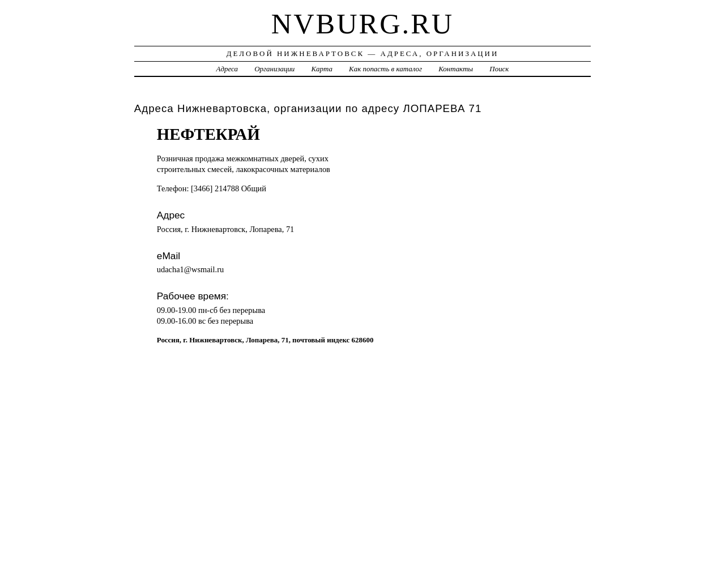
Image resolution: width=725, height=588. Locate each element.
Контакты (456, 69)
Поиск (499, 69)
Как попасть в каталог (385, 69)
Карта (322, 69)
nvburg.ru (362, 24)
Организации (274, 69)
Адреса (227, 69)
